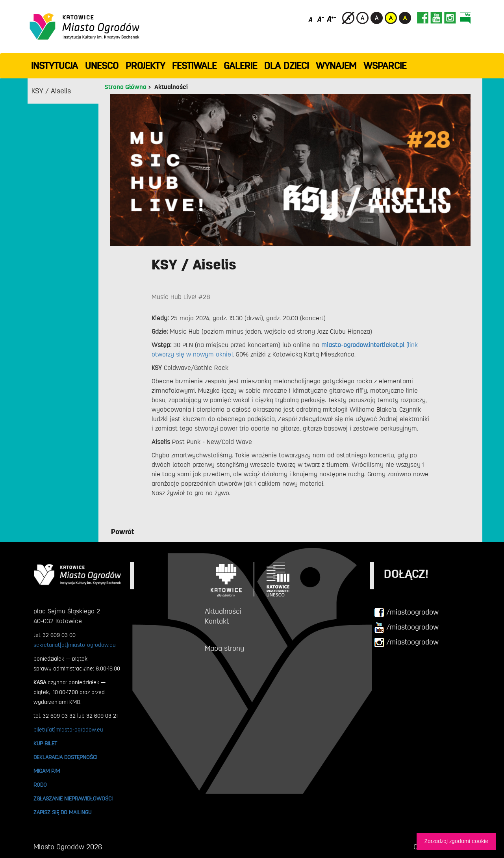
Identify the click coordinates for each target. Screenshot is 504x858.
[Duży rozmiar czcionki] (332, 19)
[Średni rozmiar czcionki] (321, 19)
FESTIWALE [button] (194, 66)
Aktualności (171, 87)
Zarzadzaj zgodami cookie (456, 841)
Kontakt (217, 621)
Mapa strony (224, 648)
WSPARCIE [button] (385, 66)
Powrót (123, 532)
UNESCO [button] (102, 66)
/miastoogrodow (406, 613)
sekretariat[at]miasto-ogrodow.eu (75, 645)
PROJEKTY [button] (145, 66)
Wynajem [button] (336, 66)
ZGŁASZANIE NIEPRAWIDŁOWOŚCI (73, 799)
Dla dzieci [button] (286, 66)
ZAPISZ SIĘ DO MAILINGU (62, 812)
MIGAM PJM (47, 771)
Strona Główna (125, 87)
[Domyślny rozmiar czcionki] (311, 19)
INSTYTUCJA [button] (55, 66)
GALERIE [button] (240, 66)
